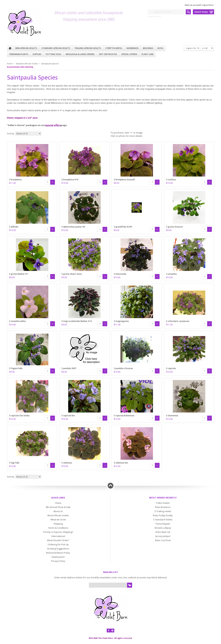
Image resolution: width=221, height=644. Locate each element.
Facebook (109, 631)
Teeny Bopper (163, 524)
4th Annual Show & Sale (58, 507)
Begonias (148, 48)
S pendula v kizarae (123, 368)
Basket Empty (201, 12)
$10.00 (65, 183)
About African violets (58, 515)
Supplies (37, 54)
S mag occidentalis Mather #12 (77, 321)
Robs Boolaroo (163, 507)
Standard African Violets (56, 48)
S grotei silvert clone (72, 274)
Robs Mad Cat (163, 532)
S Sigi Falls (14, 463)
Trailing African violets (88, 48)
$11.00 (12, 183)
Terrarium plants (19, 54)
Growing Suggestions (58, 549)
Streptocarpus (114, 48)
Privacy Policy (58, 561)
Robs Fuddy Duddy (163, 515)
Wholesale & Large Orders (80, 54)
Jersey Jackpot (163, 536)
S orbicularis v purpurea (178, 321)
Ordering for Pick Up (58, 544)
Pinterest (112, 631)
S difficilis (14, 227)
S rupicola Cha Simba (19, 416)
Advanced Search (154, 16)
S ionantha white (17, 321)
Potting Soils (54, 54)
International (58, 536)
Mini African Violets (26, 48)
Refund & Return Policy (58, 553)
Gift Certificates (108, 54)
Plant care (148, 54)
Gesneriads (133, 48)
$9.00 (116, 183)
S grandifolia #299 (123, 227)
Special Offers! (129, 54)
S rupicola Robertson (124, 416)
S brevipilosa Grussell (124, 180)
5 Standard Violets (163, 520)
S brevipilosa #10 (70, 180)
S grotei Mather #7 (19, 274)
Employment (58, 557)
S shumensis (172, 416)
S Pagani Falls (16, 368)
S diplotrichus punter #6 (73, 227)
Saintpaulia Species (50, 64)
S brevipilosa (15, 180)
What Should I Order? (58, 540)
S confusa (171, 180)
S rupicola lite (68, 416)
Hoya (160, 48)
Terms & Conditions (58, 528)
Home (10, 48)
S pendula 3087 (69, 368)
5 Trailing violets (163, 511)
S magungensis (121, 321)
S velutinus (67, 463)
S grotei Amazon (174, 227)
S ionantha (171, 274)
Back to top (110, 486)
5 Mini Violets (163, 503)
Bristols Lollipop (163, 528)
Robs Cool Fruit (163, 540)
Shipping (58, 524)
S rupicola (171, 368)
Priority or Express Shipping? (58, 532)
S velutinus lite (121, 463)
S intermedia (120, 274)
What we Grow (58, 520)
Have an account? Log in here (199, 5)
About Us (58, 511)
